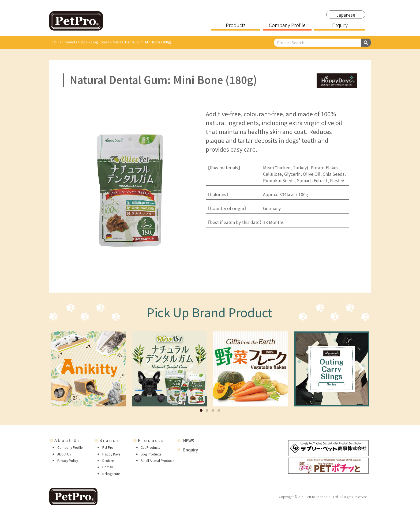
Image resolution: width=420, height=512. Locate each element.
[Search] (366, 43)
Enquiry (340, 25)
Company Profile (287, 25)
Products (236, 25)
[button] (201, 410)
